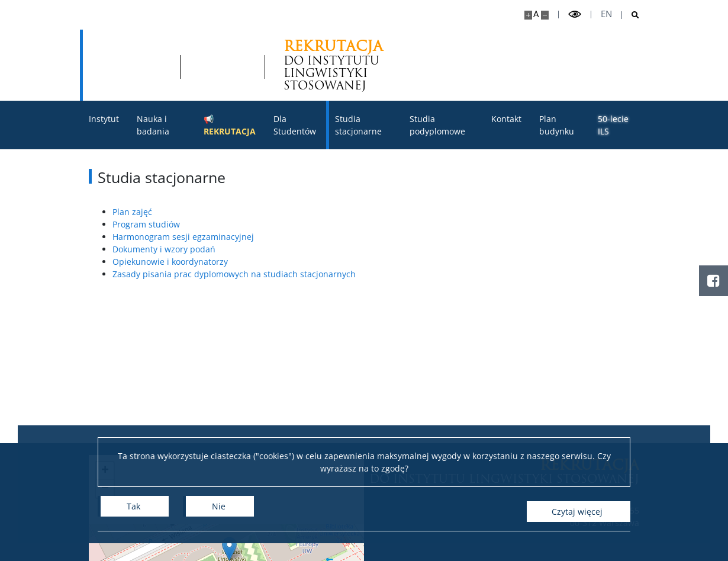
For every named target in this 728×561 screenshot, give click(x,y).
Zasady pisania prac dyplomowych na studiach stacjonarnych (234, 274)
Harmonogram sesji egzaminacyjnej (183, 237)
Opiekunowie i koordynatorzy (170, 262)
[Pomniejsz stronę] (545, 15)
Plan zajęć (132, 212)
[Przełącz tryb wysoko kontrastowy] (575, 15)
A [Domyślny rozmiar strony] (536, 14)
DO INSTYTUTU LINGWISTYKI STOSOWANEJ (249, 65)
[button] (229, 549)
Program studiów (146, 224)
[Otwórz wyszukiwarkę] (631, 15)
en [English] (606, 14)
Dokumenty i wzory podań (164, 249)
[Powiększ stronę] (528, 15)
